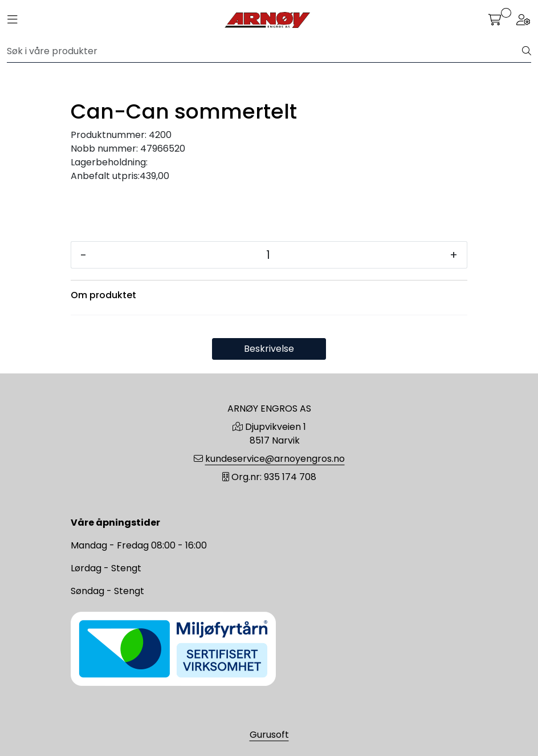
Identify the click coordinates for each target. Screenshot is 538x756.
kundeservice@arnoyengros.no (275, 459)
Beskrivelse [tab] (269, 349)
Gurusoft (269, 735)
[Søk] (265, 51)
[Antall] (268, 255)
